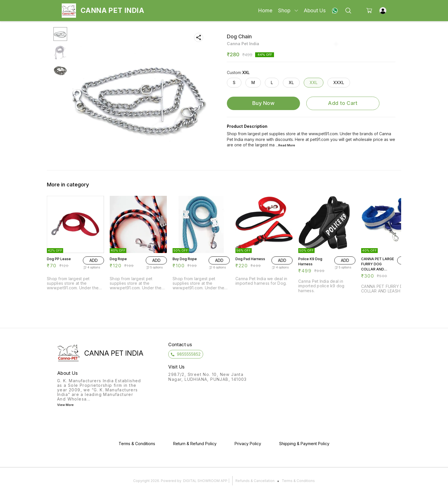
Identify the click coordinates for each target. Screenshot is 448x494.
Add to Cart (343, 103)
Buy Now (263, 103)
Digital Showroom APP (205, 481)
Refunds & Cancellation (255, 481)
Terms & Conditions (298, 481)
